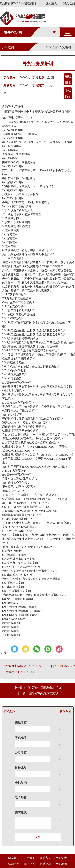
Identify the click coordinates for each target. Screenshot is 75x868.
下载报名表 (64, 711)
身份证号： (22, 767)
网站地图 (61, 864)
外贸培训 (65, 47)
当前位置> (52, 47)
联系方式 (45, 858)
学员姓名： (22, 737)
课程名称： (22, 722)
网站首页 (14, 858)
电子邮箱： (22, 797)
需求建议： (22, 812)
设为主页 (51, 3)
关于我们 (30, 858)
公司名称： (22, 752)
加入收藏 (69, 3)
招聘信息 (45, 864)
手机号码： (22, 782)
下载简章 (68, 93)
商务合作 (30, 864)
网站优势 (61, 858)
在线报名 (68, 79)
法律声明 (14, 864)
